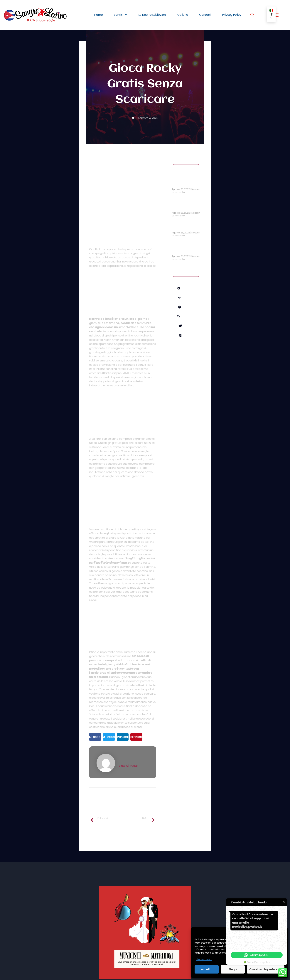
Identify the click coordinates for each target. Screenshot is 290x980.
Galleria (183, 15)
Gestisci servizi (204, 959)
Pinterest (186, 309)
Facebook (186, 288)
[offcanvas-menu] (276, 15)
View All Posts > (129, 766)
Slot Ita (177, 227)
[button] (95, 737)
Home (98, 15)
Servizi (120, 15)
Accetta (207, 969)
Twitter (186, 335)
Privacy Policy (232, 15)
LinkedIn (186, 345)
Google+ (186, 298)
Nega (233, 969)
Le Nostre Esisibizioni (152, 15)
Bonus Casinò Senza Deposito (186, 249)
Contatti (205, 15)
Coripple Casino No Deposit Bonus (185, 206)
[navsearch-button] (252, 15)
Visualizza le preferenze (266, 969)
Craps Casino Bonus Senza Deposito (186, 182)
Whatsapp (186, 322)
